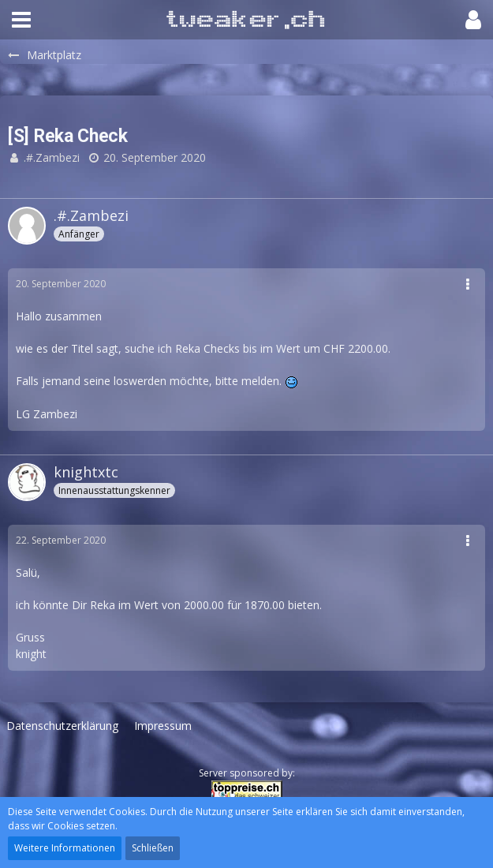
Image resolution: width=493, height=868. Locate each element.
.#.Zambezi (52, 157)
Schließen (153, 848)
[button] (21, 20)
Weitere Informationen (65, 848)
